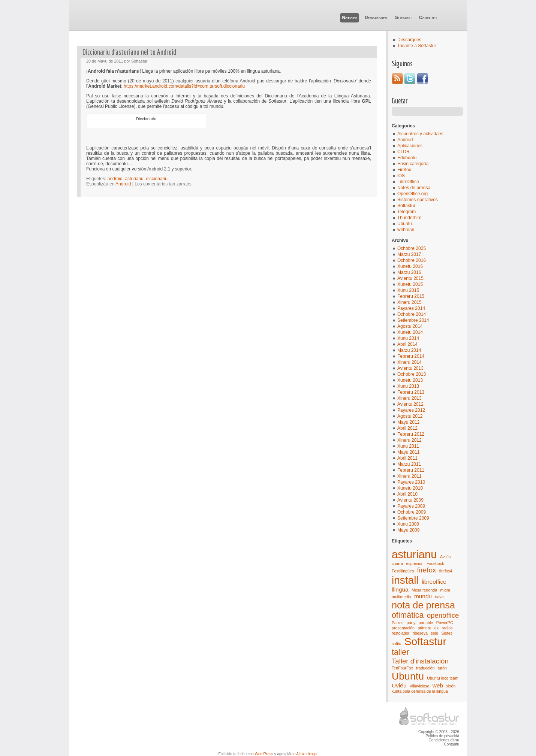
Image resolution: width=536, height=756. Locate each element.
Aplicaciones (410, 146)
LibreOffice (408, 182)
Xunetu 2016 (410, 266)
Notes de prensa (414, 188)
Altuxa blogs (306, 754)
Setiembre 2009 (413, 518)
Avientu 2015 (410, 278)
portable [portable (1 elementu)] (426, 623)
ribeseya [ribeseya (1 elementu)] (420, 633)
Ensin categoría (413, 164)
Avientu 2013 (410, 368)
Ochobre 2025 (412, 248)
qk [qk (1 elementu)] (436, 628)
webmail (406, 230)
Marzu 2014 (409, 350)
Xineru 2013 (409, 398)
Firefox (404, 170)
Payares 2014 (411, 308)
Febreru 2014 (411, 356)
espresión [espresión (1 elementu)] (415, 563)
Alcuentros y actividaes (420, 134)
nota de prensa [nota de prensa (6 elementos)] (423, 605)
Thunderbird (409, 218)
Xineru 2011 (409, 476)
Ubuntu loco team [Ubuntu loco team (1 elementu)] (443, 678)
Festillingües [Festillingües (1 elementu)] (403, 571)
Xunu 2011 (408, 446)
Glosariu (403, 18)
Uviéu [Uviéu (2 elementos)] (399, 685)
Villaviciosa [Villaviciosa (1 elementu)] (420, 686)
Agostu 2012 (410, 416)
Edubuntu (407, 158)
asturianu (134, 179)
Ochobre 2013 (412, 374)
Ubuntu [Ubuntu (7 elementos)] (408, 676)
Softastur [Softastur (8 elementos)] (425, 642)
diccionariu (156, 179)
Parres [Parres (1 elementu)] (398, 623)
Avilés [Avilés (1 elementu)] (445, 557)
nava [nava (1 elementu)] (439, 597)
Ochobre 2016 (412, 260)
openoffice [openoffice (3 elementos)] (443, 615)
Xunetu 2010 (410, 488)
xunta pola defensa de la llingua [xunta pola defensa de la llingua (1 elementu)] (420, 691)
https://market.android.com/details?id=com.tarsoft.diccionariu (184, 86)
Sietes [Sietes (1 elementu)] (447, 633)
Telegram (406, 212)
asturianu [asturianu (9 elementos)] (414, 554)
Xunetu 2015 (410, 284)
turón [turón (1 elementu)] (442, 668)
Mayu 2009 (408, 530)
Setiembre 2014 (413, 320)
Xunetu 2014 (410, 332)
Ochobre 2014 (412, 314)
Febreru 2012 (411, 434)
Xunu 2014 (408, 338)
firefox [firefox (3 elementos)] (427, 570)
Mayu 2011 (408, 452)
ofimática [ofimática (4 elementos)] (408, 615)
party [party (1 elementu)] (411, 623)
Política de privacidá (443, 736)
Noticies (350, 18)
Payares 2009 (411, 506)
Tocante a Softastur (417, 46)
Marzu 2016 (409, 272)
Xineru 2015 (409, 302)
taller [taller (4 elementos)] (400, 652)
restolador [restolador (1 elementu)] (401, 633)
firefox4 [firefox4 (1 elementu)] (446, 571)
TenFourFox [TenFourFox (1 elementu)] (402, 668)
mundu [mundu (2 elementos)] (423, 596)
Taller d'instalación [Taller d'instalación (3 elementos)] (420, 661)
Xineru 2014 (409, 362)
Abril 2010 (407, 494)
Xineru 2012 (409, 440)
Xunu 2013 (408, 386)
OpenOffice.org (412, 194)
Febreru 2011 (411, 470)
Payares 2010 (411, 482)
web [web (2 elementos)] (438, 685)
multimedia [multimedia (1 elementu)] (401, 597)
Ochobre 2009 (412, 512)
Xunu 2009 (408, 524)
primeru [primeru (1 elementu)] (424, 628)
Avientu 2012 (410, 404)
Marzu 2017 (409, 254)
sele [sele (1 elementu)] (434, 633)
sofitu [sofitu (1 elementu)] (396, 644)
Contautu (428, 18)
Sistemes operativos (418, 200)
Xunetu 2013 (410, 380)
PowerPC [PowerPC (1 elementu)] (445, 623)
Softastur (406, 206)
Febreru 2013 (411, 392)
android (115, 179)
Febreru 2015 (411, 296)
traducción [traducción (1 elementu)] (425, 668)
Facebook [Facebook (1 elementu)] (435, 563)
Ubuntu (405, 224)
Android (405, 140)
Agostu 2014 (410, 326)
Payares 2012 (411, 410)
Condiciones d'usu (444, 740)
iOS (401, 176)
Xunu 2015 (408, 290)
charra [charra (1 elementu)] (397, 563)
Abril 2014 (407, 344)
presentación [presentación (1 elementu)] (403, 628)
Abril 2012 (407, 428)
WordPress (264, 754)
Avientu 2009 (410, 500)
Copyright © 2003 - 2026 (439, 732)
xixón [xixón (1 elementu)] (451, 686)
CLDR (403, 152)
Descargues (376, 18)
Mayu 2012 (408, 422)
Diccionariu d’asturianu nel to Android (129, 52)
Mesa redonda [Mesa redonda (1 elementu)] (424, 590)
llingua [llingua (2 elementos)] (400, 589)
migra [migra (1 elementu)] (445, 590)
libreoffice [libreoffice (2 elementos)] (434, 582)
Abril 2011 (407, 458)
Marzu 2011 (409, 464)
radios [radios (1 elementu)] (447, 628)
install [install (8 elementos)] (405, 580)
